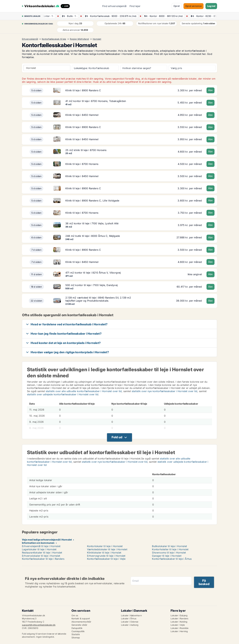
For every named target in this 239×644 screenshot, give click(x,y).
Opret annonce (194, 6)
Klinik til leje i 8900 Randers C (83, 90)
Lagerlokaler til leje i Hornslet (39, 549)
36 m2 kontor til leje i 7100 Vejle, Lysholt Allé (92, 223)
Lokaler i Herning (179, 631)
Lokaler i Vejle (178, 625)
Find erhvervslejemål (114, 6)
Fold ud (117, 437)
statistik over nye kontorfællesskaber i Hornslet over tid (164, 391)
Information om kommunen (38, 543)
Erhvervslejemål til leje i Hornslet (41, 546)
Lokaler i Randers (179, 618)
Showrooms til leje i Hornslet (169, 553)
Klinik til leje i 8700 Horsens (82, 164)
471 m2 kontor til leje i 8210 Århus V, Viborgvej (93, 273)
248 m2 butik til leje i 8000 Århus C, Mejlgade (93, 236)
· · (49, 16)
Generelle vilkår (79, 625)
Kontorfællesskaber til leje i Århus (172, 559)
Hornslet (97, 39)
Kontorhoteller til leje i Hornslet (170, 549)
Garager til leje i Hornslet (167, 556)
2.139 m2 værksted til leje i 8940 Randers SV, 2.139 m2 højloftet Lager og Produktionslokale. (98, 299)
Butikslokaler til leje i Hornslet (169, 546)
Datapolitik (77, 628)
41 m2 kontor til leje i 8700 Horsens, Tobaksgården (96, 101)
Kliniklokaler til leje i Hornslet (104, 553)
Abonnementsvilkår (81, 622)
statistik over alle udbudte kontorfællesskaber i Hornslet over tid (84, 391)
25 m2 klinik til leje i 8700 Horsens (86, 150)
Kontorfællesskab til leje (54, 39)
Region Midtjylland (79, 39)
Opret (177, 6)
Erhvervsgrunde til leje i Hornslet (106, 556)
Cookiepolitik (78, 631)
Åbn (210, 90)
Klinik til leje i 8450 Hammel (82, 115)
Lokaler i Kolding (179, 622)
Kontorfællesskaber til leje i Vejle (106, 559)
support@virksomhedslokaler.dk (39, 625)
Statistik (76, 634)
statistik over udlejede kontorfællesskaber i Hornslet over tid (63, 394)
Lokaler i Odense (130, 622)
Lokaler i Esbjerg (179, 615)
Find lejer (135, 6)
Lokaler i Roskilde (180, 628)
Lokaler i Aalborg (130, 625)
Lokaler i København (131, 615)
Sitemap (76, 638)
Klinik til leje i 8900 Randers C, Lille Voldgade (92, 201)
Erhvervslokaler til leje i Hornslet (41, 556)
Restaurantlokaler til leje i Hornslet (42, 553)
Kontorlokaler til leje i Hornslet (105, 546)
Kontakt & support (81, 618)
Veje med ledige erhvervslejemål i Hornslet (47, 540)
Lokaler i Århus (129, 618)
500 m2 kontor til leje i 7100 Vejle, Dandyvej (92, 285)
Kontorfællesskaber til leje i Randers (43, 559)
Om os (75, 615)
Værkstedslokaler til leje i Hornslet (107, 549)
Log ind (211, 6)
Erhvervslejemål (30, 39)
